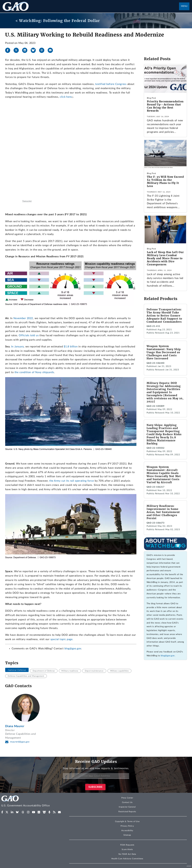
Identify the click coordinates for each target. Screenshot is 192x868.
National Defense (17, 670)
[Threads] (43, 50)
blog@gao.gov (73, 649)
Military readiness (70, 671)
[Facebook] (9, 50)
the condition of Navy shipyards (34, 372)
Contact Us (127, 802)
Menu (184, 6)
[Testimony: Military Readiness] (71, 151)
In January (17, 347)
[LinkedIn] (26, 50)
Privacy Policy (127, 826)
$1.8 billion (71, 347)
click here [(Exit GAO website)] (66, 97)
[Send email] (52, 50)
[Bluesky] (35, 50)
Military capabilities (120, 671)
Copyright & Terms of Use (127, 821)
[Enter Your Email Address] (96, 776)
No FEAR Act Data (127, 854)
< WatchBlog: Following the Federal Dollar (58, 21)
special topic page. (62, 639)
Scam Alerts (127, 849)
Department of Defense (44, 671)
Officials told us (29, 335)
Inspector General (127, 807)
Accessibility (127, 830)
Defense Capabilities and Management (26, 676)
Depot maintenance (94, 671)
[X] (17, 50)
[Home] (32, 802)
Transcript (27, 201)
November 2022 (23, 318)
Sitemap (127, 835)
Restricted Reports (127, 812)
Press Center (127, 798)
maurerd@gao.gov (20, 742)
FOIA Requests (127, 845)
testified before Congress (111, 84)
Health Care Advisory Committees (127, 859)
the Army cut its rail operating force (72, 481)
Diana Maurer (15, 726)
